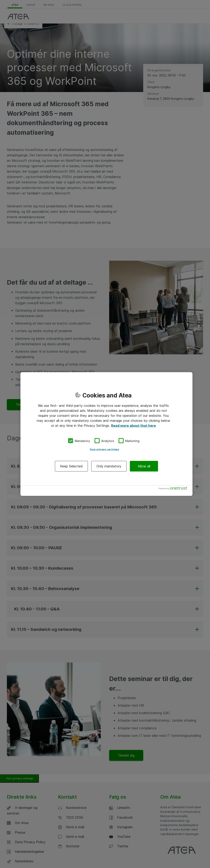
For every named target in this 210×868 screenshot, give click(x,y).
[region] (106, 434)
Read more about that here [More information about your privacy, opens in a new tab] (133, 425)
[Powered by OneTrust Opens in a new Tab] (175, 489)
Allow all (144, 466)
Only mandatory (109, 466)
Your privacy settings (104, 449)
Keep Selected (71, 466)
